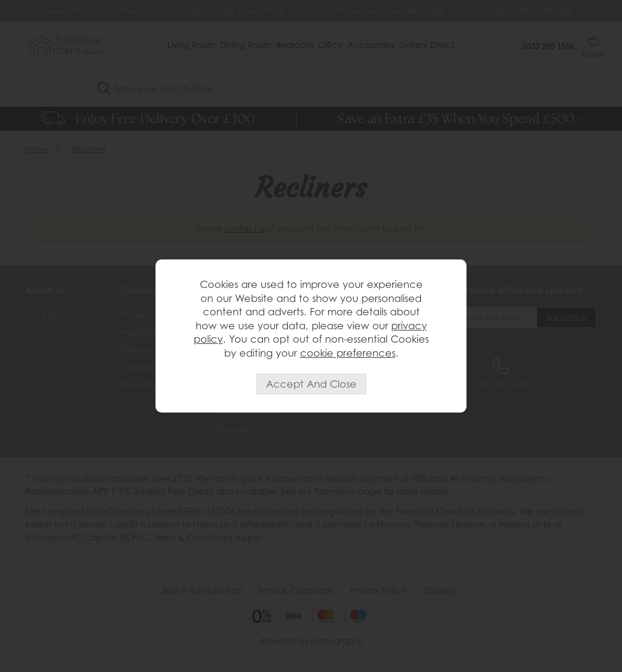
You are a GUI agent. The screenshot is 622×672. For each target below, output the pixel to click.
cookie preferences (348, 353)
